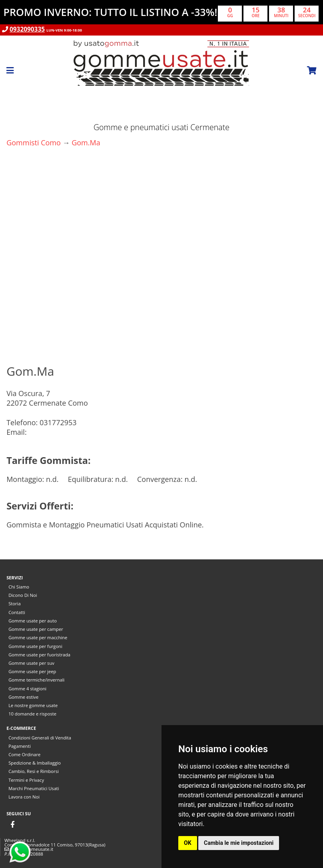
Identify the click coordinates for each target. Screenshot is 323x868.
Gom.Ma (86, 143)
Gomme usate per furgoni (35, 646)
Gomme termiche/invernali (36, 680)
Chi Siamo (19, 587)
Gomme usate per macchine (38, 637)
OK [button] (188, 843)
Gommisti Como (34, 143)
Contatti (17, 612)
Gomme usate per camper (36, 629)
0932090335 (27, 29)
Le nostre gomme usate (33, 705)
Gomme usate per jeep (32, 671)
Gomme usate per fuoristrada (39, 655)
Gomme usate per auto (33, 621)
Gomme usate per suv (31, 663)
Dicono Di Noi (23, 595)
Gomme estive (23, 697)
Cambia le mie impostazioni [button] (239, 843)
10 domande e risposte (32, 714)
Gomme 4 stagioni (27, 689)
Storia (14, 603)
